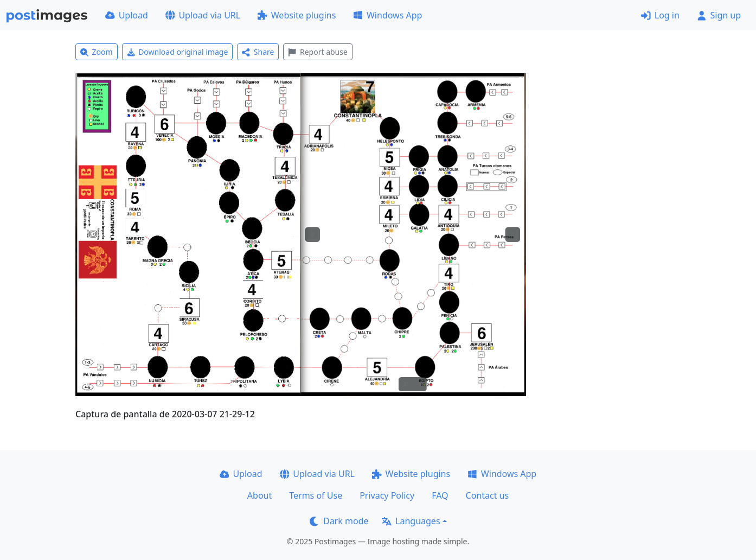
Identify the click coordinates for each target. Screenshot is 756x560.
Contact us (488, 495)
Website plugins (297, 15)
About (260, 495)
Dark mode (339, 521)
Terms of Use (316, 495)
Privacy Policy (387, 495)
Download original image (178, 52)
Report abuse (318, 52)
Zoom (97, 52)
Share (258, 52)
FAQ (440, 495)
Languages (411, 521)
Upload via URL (203, 15)
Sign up (719, 15)
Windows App (387, 15)
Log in (660, 15)
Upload (127, 15)
